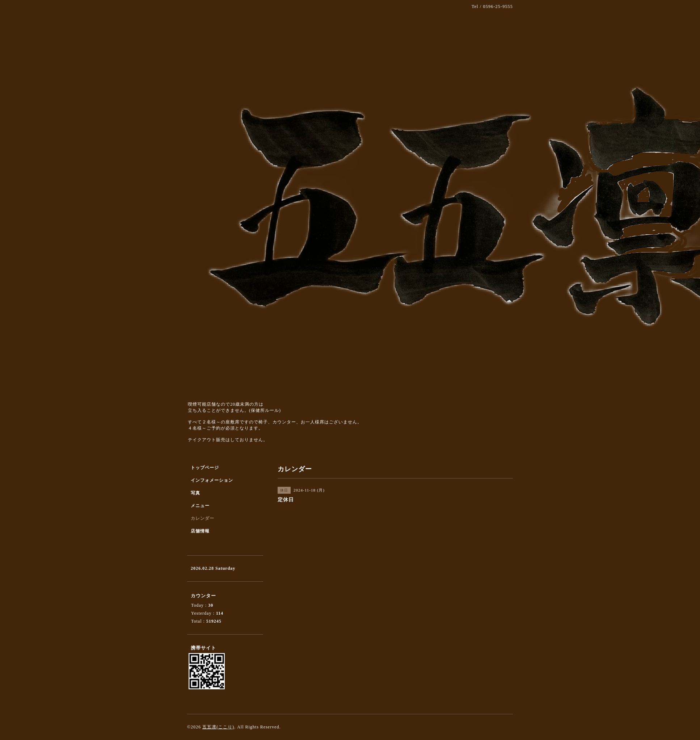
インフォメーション (212, 480)
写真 (195, 493)
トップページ (205, 468)
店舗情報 (200, 531)
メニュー (200, 506)
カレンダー (203, 518)
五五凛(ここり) (218, 727)
